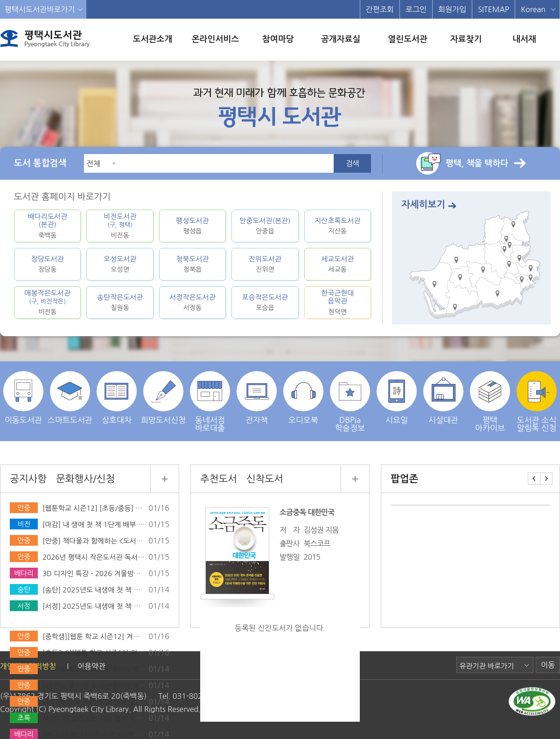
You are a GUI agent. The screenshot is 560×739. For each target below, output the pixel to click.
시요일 (397, 398)
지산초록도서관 (338, 226)
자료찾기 (466, 39)
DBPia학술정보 (350, 401)
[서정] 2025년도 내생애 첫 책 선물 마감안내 (109, 606)
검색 (352, 163)
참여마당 (278, 39)
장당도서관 (47, 264)
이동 (548, 665)
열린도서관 (408, 39)
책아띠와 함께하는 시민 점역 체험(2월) (100, 718)
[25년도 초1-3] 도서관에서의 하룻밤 (97, 686)
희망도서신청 (163, 398)
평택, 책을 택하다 (477, 163)
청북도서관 (192, 264)
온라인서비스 (216, 39)
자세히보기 (423, 204)
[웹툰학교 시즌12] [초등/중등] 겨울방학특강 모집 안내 (124, 508)
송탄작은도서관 (120, 302)
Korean (533, 9)
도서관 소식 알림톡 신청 (537, 401)
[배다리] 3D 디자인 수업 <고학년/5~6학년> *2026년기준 (129, 735)
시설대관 (443, 398)
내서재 (524, 39)
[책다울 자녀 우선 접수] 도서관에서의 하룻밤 (109, 702)
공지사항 (28, 479)
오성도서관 (120, 264)
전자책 (257, 398)
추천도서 (219, 479)
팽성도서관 (192, 226)
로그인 (416, 9)
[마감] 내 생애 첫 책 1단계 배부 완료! (98, 524)
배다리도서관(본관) (47, 226)
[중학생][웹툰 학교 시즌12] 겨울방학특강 (104, 637)
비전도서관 (120, 226)
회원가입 (452, 9)
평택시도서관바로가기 (40, 9)
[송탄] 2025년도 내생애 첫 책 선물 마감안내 (109, 590)
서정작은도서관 (192, 302)
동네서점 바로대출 (210, 401)
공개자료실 (341, 39)
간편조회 (380, 9)
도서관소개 (153, 39)
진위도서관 (265, 264)
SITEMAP (493, 9)
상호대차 (117, 398)
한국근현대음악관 (338, 303)
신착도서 (265, 479)
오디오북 (303, 398)
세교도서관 (338, 264)
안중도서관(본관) (265, 226)
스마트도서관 (70, 398)
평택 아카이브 (490, 401)
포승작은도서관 (265, 302)
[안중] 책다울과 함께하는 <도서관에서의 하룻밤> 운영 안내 (130, 541)
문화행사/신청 (85, 479)
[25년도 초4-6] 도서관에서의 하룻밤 (97, 669)
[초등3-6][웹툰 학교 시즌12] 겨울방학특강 (106, 653)
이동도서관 (23, 398)
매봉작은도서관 (47, 303)
